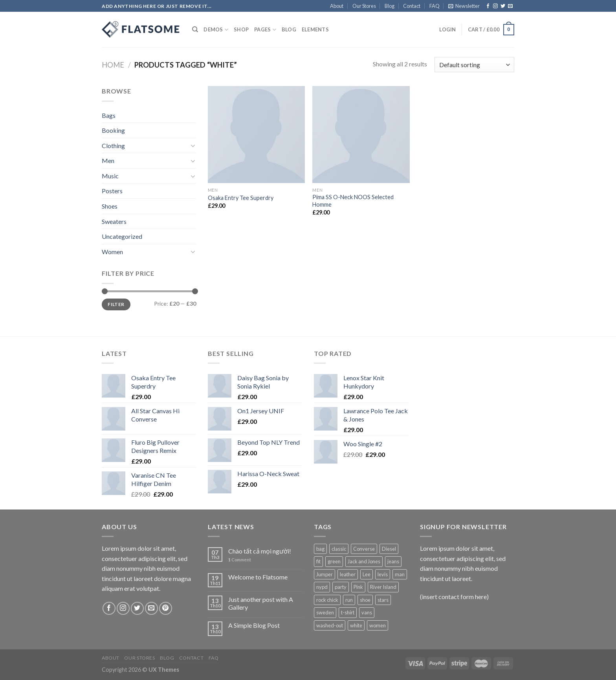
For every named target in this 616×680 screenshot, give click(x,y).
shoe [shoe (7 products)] (365, 600)
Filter (116, 304)
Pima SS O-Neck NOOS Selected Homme (353, 201)
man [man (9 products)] (400, 574)
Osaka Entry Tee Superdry (241, 198)
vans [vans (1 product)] (367, 612)
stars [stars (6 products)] (383, 600)
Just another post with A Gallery (261, 603)
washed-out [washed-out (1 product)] (330, 625)
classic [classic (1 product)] (339, 549)
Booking (113, 130)
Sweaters (114, 221)
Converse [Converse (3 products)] (364, 549)
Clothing (113, 146)
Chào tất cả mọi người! (260, 551)
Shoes (110, 206)
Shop (241, 29)
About (337, 6)
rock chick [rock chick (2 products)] (327, 600)
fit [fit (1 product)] (318, 561)
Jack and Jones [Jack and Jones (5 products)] (364, 561)
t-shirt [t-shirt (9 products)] (348, 612)
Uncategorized (122, 236)
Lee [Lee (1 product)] (367, 574)
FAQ (434, 6)
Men (108, 160)
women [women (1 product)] (378, 625)
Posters (112, 191)
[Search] (195, 29)
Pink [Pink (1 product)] (358, 587)
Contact (412, 6)
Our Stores (364, 6)
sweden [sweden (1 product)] (325, 612)
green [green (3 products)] (334, 561)
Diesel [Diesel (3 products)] (389, 549)
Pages (265, 30)
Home (113, 65)
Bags (109, 115)
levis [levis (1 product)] (383, 574)
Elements (315, 29)
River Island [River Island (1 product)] (383, 587)
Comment (240, 560)
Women (112, 252)
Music (110, 176)
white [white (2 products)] (356, 625)
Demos (216, 30)
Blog (390, 6)
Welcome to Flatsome (258, 577)
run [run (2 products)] (349, 600)
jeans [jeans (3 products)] (393, 561)
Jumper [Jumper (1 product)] (324, 574)
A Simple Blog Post (254, 625)
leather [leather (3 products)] (348, 574)
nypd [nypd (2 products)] (322, 587)
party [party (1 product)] (341, 587)
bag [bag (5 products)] (320, 549)
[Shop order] (474, 65)
